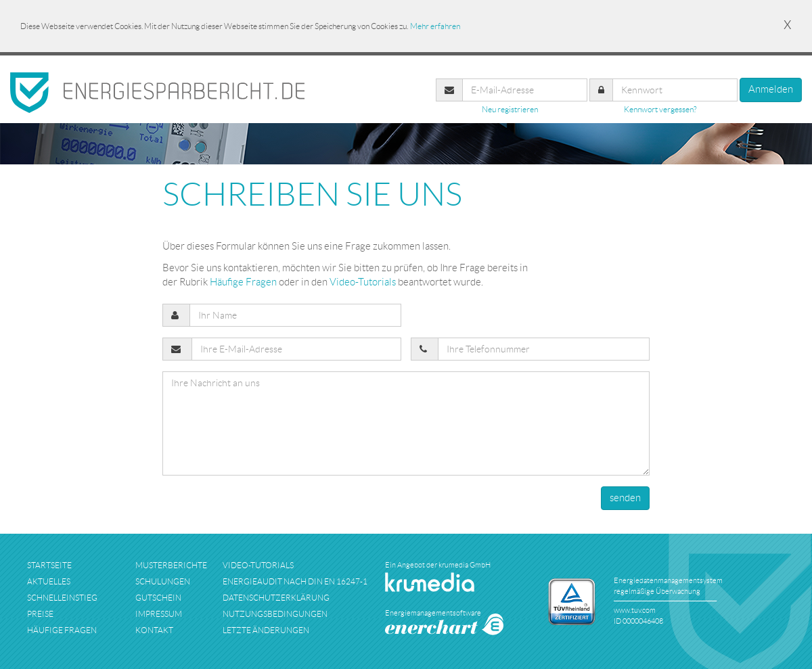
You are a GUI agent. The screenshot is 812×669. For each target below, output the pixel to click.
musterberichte (171, 565)
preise (40, 614)
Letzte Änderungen (266, 630)
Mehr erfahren (435, 26)
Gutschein (158, 598)
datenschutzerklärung (276, 598)
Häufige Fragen (243, 282)
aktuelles (49, 581)
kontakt (154, 630)
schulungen (163, 581)
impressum (159, 614)
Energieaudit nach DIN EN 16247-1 (295, 581)
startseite (49, 565)
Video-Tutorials (363, 282)
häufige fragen (62, 630)
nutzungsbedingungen (275, 614)
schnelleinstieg (62, 598)
